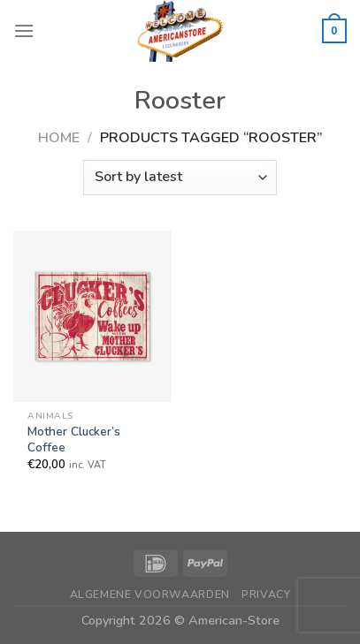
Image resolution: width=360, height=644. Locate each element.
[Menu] (24, 30)
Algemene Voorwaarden (150, 595)
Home (59, 138)
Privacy (266, 595)
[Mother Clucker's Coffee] (92, 316)
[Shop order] (180, 178)
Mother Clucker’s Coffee (74, 439)
